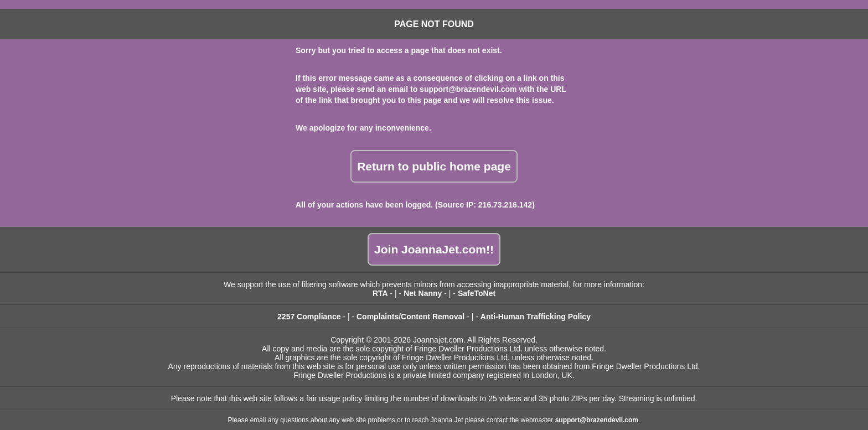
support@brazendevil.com (468, 89)
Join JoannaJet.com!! (434, 249)
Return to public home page (434, 166)
